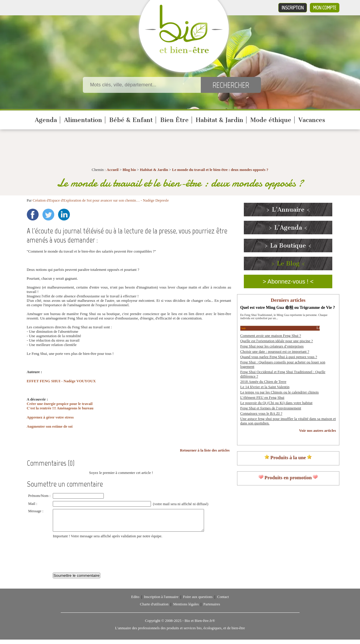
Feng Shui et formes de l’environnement (271, 408)
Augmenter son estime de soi (50, 426)
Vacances (312, 120)
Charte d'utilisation (154, 609)
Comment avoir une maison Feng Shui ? (271, 336)
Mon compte (325, 8)
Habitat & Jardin (220, 120)
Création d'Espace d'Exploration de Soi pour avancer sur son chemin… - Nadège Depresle (101, 200)
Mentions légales (186, 609)
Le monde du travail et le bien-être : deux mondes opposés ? (220, 170)
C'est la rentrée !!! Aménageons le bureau (60, 408)
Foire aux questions (198, 601)
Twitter (48, 215)
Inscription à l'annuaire (161, 601)
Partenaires (212, 609)
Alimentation (83, 120)
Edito (135, 601)
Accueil (113, 170)
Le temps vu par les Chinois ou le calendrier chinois (280, 392)
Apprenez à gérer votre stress (50, 417)
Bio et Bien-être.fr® (200, 625)
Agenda (46, 120)
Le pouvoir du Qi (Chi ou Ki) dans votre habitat (276, 403)
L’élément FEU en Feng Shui (262, 398)
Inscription (293, 8)
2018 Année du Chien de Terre (263, 382)
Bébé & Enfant (131, 120)
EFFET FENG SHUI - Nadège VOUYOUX (61, 381)
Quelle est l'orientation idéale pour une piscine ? (277, 341)
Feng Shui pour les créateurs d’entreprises (272, 346)
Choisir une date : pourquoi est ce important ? (275, 352)
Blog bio (129, 170)
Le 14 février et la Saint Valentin (265, 387)
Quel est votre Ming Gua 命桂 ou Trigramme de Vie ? (288, 307)
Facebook (33, 215)
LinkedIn (64, 215)
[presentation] (98, 557)
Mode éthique (271, 120)
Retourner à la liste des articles (205, 450)
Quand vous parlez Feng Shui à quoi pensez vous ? (279, 357)
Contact (223, 601)
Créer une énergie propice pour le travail (60, 404)
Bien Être (174, 120)
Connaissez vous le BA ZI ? (261, 414)
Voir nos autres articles (317, 431)
